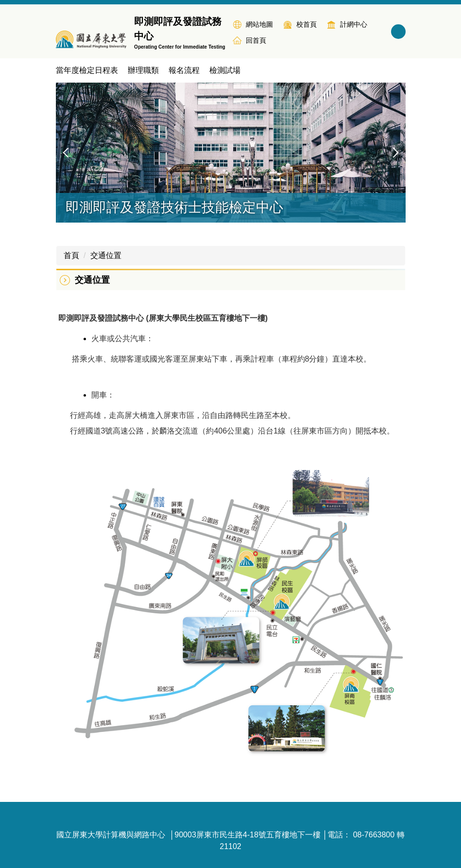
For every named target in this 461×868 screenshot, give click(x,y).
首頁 (71, 255)
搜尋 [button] (398, 32)
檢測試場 (225, 70)
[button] (68, 153)
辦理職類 (143, 70)
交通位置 (106, 255)
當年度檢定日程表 (87, 70)
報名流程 (184, 70)
